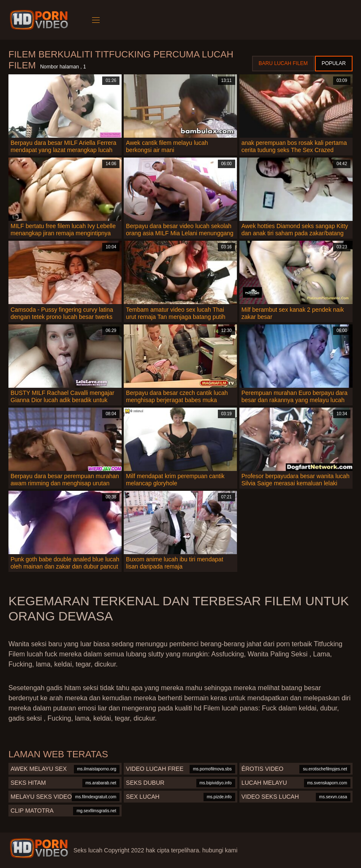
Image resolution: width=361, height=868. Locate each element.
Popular (334, 63)
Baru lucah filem (283, 63)
